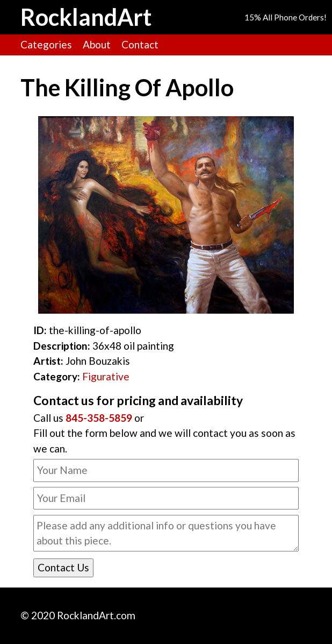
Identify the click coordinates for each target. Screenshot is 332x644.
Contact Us (63, 567)
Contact (140, 44)
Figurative (106, 376)
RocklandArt (86, 17)
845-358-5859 (99, 418)
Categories (46, 44)
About (97, 44)
